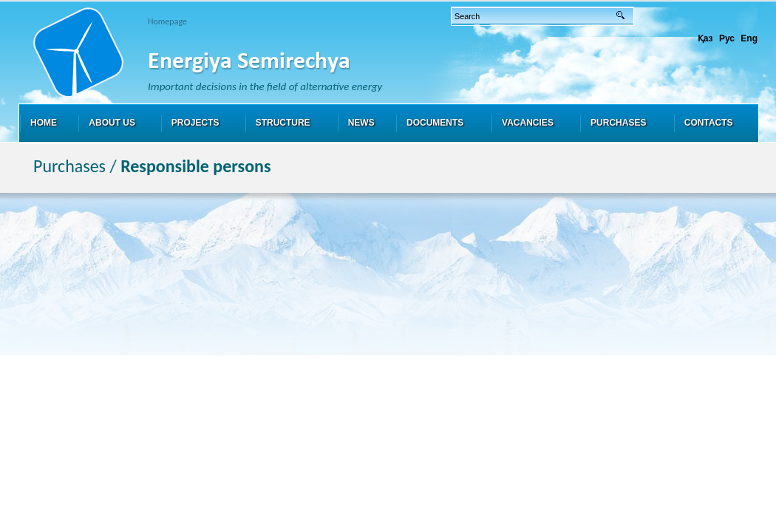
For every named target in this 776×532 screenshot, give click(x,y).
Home (44, 123)
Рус (727, 38)
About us (112, 123)
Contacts (709, 123)
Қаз (705, 38)
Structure (283, 123)
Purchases (618, 123)
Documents (435, 123)
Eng (749, 38)
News (361, 123)
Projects (195, 123)
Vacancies (528, 123)
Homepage (167, 21)
